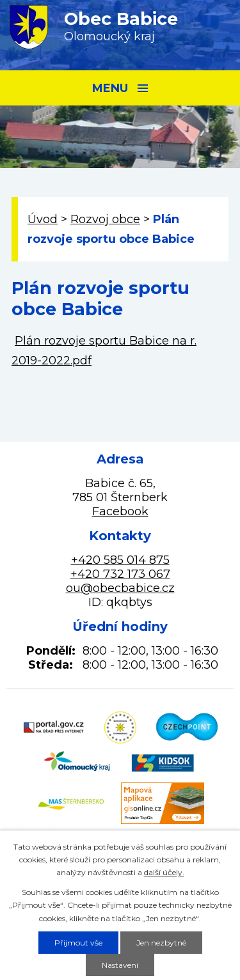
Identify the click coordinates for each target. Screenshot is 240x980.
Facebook (120, 511)
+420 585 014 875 (120, 560)
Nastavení (120, 965)
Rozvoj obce (105, 219)
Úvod (43, 219)
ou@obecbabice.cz (120, 588)
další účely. (164, 872)
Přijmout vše (78, 943)
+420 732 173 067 (120, 574)
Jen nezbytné (161, 943)
